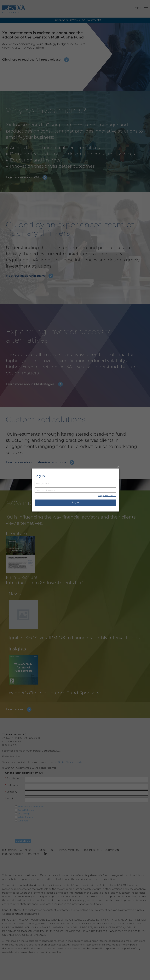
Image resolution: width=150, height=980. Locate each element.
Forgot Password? (107, 496)
